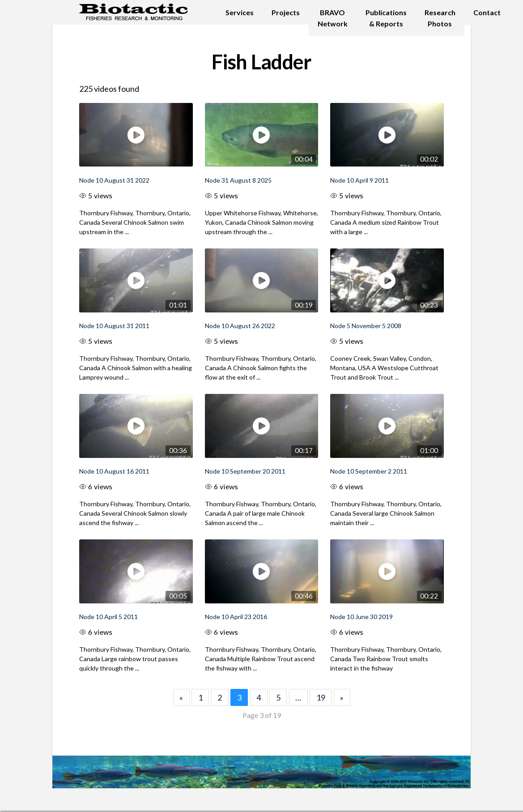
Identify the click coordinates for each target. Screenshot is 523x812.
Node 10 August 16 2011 (114, 471)
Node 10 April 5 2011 (108, 617)
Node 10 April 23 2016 (236, 617)
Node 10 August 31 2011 (114, 326)
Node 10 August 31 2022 (114, 180)
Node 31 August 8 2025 (238, 180)
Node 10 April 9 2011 (359, 180)
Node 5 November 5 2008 (366, 326)
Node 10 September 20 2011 (245, 471)
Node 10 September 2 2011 (369, 471)
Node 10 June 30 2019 (361, 617)
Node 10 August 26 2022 (240, 326)
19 (321, 697)
